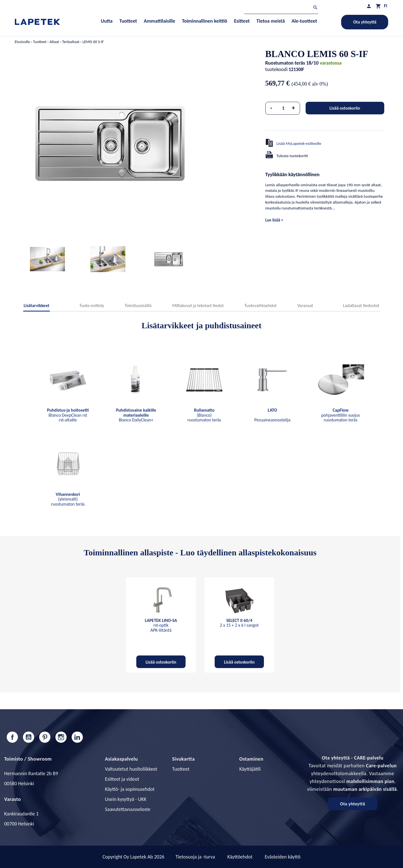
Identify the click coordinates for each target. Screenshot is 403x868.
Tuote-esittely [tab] (92, 306)
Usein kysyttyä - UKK (126, 799)
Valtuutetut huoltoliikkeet (131, 769)
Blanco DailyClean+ (136, 415)
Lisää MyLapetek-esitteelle (299, 143)
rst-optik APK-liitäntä (161, 625)
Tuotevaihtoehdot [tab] (261, 306)
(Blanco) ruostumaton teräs (204, 415)
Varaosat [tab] (305, 306)
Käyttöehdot (240, 857)
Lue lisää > (274, 220)
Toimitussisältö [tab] (138, 306)
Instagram (61, 737)
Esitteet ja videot (122, 779)
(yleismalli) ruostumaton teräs (68, 499)
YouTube (29, 737)
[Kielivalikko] (386, 6)
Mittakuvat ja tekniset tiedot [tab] (198, 306)
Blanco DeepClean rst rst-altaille (68, 415)
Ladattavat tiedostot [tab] (361, 306)
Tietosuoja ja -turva (195, 857)
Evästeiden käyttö (283, 857)
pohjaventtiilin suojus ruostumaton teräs (341, 415)
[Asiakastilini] (369, 6)
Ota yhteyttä (365, 22)
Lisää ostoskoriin (345, 108)
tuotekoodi (277, 69)
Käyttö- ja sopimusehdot (130, 789)
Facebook (12, 737)
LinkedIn (77, 737)
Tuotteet (181, 769)
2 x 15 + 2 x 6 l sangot (239, 623)
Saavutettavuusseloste (128, 809)
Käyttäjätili (250, 769)
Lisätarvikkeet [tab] (37, 306)
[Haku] (281, 8)
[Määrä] (283, 108)
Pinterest (45, 737)
